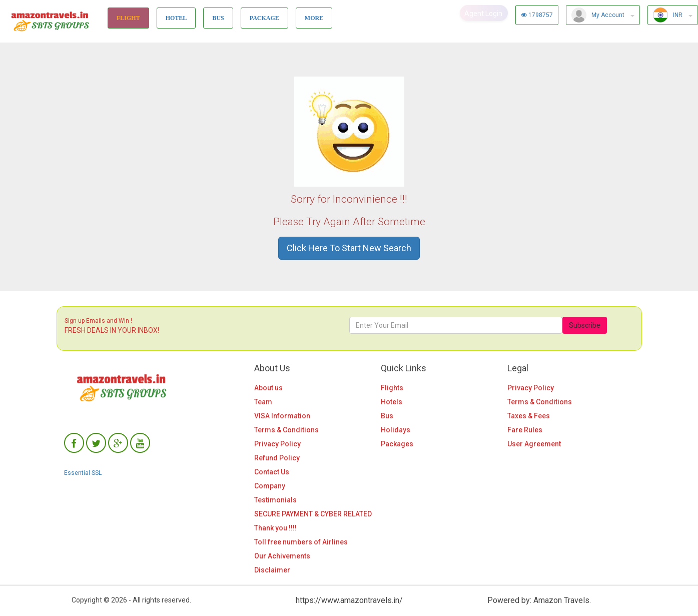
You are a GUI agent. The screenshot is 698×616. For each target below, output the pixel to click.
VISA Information (282, 416)
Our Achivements (282, 556)
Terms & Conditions (286, 430)
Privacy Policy (277, 444)
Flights (392, 388)
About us (268, 388)
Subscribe (585, 325)
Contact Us (272, 472)
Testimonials (275, 500)
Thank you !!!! (275, 528)
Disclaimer (272, 570)
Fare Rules (525, 430)
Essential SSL (83, 473)
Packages (397, 444)
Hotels (392, 402)
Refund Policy (277, 458)
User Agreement (534, 444)
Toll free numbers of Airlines (301, 542)
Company (270, 486)
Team (263, 402)
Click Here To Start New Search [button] (349, 248)
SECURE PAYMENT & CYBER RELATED (313, 514)
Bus (387, 416)
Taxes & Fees (529, 416)
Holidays (396, 430)
